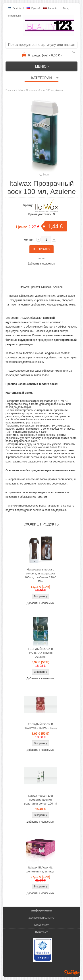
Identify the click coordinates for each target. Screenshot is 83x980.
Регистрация (14, 16)
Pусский (34, 8)
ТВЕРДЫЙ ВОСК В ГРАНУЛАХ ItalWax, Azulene (40, 653)
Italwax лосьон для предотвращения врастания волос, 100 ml (40, 800)
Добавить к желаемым (41, 264)
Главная (10, 90)
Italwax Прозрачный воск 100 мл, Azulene (41, 90)
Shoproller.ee (72, 972)
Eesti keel (16, 8)
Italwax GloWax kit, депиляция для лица (40, 869)
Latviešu (50, 8)
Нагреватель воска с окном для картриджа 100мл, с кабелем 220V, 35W (40, 575)
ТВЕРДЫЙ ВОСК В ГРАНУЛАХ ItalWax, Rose (40, 726)
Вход (66, 8)
